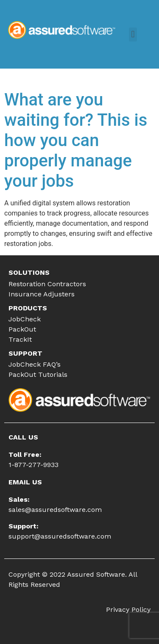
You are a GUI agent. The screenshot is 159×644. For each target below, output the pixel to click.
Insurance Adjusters (42, 294)
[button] (133, 35)
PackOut (22, 329)
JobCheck (25, 319)
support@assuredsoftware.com (60, 536)
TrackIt (20, 339)
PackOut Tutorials (38, 375)
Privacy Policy (128, 609)
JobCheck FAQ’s (35, 364)
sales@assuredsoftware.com (55, 510)
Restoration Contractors (47, 284)
